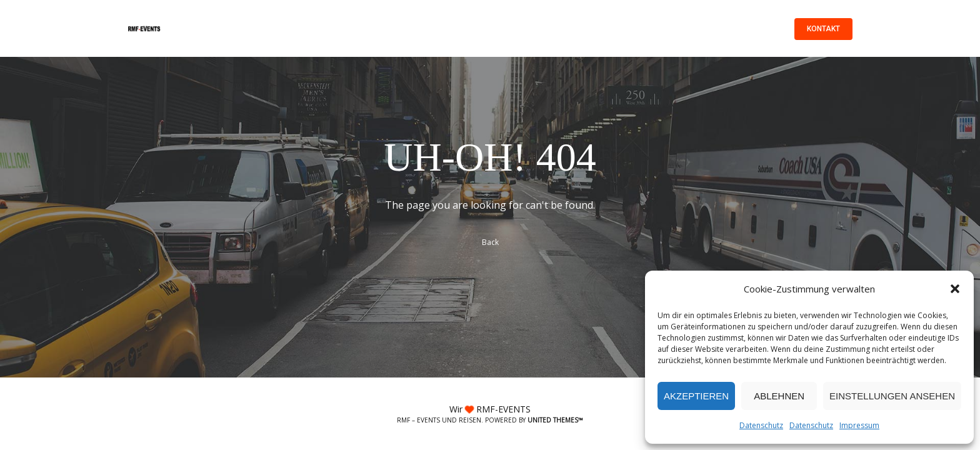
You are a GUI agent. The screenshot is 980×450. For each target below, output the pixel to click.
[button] (955, 289)
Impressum (859, 425)
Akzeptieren (696, 396)
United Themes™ (555, 420)
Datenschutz (761, 425)
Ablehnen (779, 396)
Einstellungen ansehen (892, 396)
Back (490, 242)
